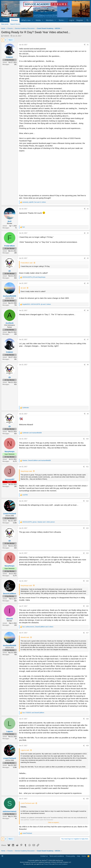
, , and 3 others (38, 627)
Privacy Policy (48, 864)
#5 (88, 283)
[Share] (85, 45)
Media (38, 20)
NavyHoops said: (26, 471)
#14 (87, 553)
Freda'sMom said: (27, 263)
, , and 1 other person (39, 522)
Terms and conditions (57, 856)
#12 (87, 501)
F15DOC (6, 36)
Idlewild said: (25, 637)
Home (5, 20)
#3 (88, 233)
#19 (87, 746)
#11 (87, 467)
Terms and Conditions (61, 864)
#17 (87, 633)
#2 (88, 209)
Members (50, 20)
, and (34, 277)
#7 (88, 339)
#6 (88, 310)
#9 (88, 414)
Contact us (44, 856)
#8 (88, 365)
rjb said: (23, 288)
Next (10, 40)
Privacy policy (70, 856)
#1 (88, 45)
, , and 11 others (34, 202)
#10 (87, 439)
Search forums (15, 24)
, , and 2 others (37, 304)
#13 (87, 528)
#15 (87, 581)
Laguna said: (25, 750)
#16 (87, 606)
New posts (5, 24)
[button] (32, 20)
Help (78, 856)
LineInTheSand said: (28, 803)
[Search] (88, 20)
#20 (87, 799)
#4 (88, 258)
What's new (26, 20)
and (32, 433)
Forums (15, 20)
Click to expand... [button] (54, 822)
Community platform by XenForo (45, 860)
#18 (87, 719)
